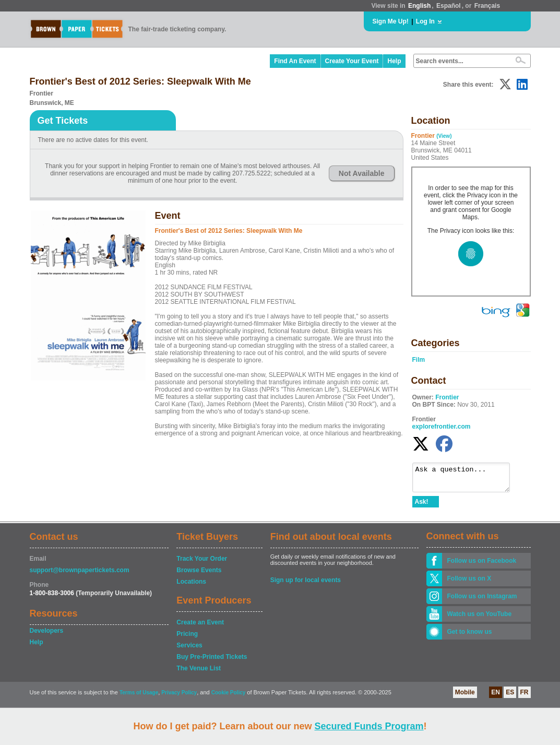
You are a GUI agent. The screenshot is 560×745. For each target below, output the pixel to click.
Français (487, 6)
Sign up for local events (306, 585)
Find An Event (295, 61)
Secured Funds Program (369, 726)
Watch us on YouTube (480, 619)
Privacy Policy (179, 697)
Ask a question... (466, 480)
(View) (444, 136)
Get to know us (470, 636)
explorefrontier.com (442, 427)
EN (496, 697)
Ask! (422, 506)
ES (510, 697)
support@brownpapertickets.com (80, 575)
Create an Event (200, 627)
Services (189, 650)
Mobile (465, 697)
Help (394, 61)
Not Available (362, 173)
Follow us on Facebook (482, 565)
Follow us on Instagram (482, 601)
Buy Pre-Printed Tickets (212, 661)
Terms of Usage (139, 697)
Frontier (447, 397)
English (419, 6)
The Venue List (199, 673)
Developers (47, 635)
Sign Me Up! (391, 21)
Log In (425, 21)
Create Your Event (352, 61)
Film (419, 360)
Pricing (187, 638)
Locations (191, 586)
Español (449, 6)
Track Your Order (202, 563)
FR (525, 697)
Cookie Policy (229, 697)
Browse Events (199, 575)
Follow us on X (469, 583)
